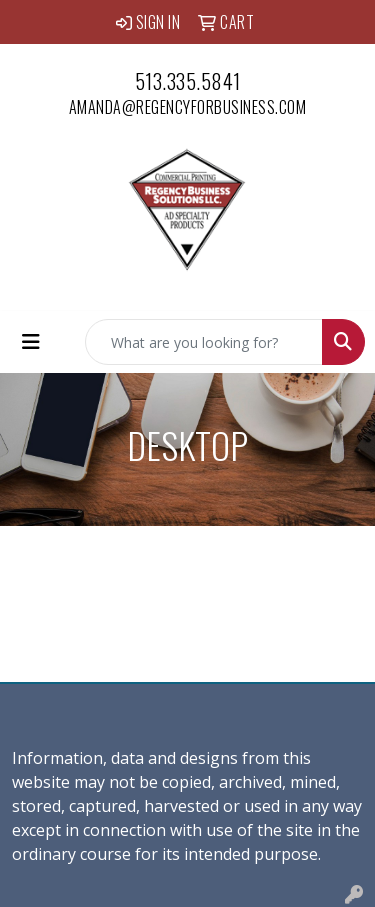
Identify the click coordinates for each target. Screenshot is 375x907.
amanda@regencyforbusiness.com (188, 107)
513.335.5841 (188, 81)
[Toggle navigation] (31, 342)
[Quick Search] (204, 342)
